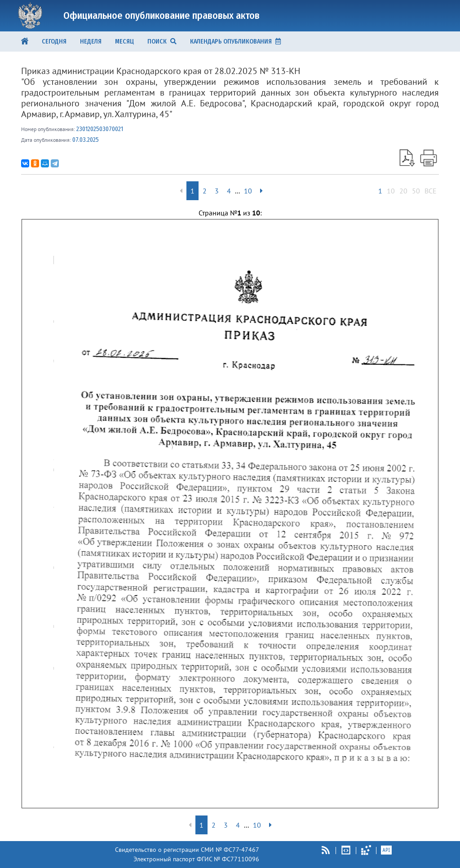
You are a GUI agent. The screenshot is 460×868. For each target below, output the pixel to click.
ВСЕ (431, 191)
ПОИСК (162, 42)
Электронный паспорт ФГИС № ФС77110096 (196, 859)
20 (403, 191)
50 (416, 191)
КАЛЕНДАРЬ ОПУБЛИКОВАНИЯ (235, 42)
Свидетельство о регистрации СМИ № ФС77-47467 (187, 850)
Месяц (124, 42)
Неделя (91, 42)
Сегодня (54, 42)
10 (391, 191)
